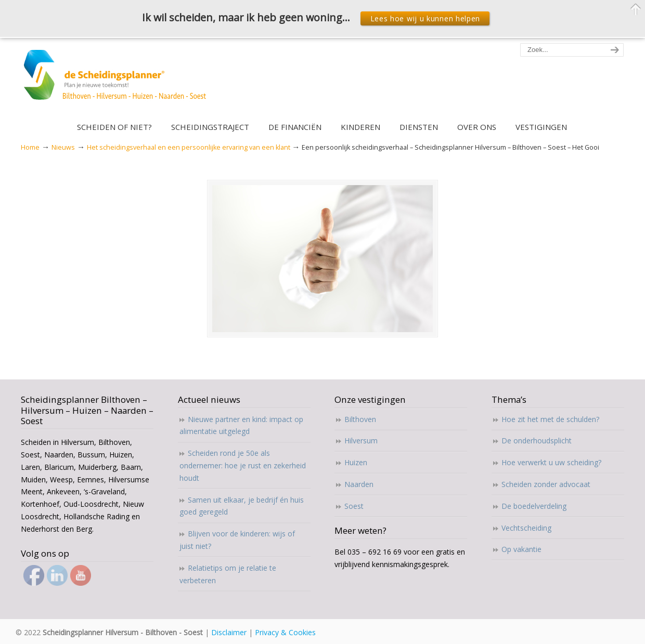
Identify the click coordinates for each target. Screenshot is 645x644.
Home (30, 147)
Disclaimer (229, 632)
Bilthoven (360, 419)
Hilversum (361, 441)
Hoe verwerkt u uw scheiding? (551, 462)
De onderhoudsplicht (537, 441)
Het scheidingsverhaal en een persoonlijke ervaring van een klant (189, 147)
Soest (354, 506)
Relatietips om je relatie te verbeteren (228, 574)
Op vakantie (521, 549)
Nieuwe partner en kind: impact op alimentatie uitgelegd (241, 425)
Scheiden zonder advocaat (546, 484)
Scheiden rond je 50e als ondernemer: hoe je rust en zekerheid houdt (243, 465)
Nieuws (63, 147)
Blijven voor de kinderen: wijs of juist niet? (237, 540)
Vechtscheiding (526, 528)
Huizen (356, 462)
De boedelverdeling (534, 506)
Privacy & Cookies (285, 632)
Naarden (359, 484)
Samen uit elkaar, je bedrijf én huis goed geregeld (242, 506)
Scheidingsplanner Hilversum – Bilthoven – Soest (118, 81)
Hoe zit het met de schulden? (550, 419)
